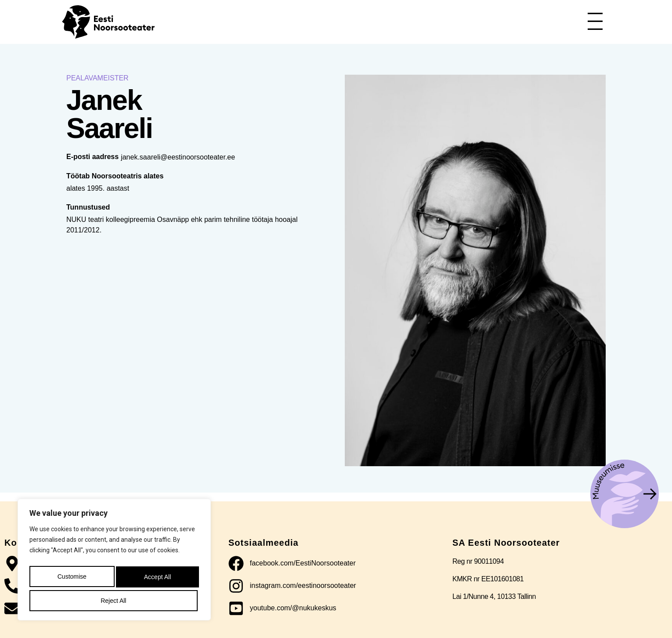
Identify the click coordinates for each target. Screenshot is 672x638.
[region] (114, 563)
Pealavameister (98, 78)
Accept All (114, 601)
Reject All (155, 580)
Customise (71, 580)
